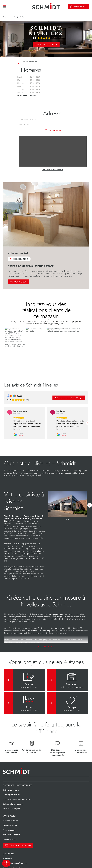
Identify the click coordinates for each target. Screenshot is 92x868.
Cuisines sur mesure (11, 790)
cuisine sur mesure (30, 628)
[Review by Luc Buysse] (61, 411)
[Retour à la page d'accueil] (46, 7)
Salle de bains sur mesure (13, 804)
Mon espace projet (10, 821)
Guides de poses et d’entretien (15, 863)
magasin (32, 475)
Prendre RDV (80, 7)
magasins (11, 566)
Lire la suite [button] (12, 429)
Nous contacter (9, 830)
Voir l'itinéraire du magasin (53, 169)
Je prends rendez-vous (46, 45)
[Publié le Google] (12, 434)
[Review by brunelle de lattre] (20, 411)
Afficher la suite (46, 646)
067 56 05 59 (53, 130)
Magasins (13, 17)
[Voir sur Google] (10, 412)
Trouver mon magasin (11, 835)
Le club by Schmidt (10, 839)
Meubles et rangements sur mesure (17, 799)
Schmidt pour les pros (11, 809)
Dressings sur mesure (11, 795)
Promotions (8, 858)
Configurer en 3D (10, 825)
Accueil (5, 17)
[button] (6, 863)
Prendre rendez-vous (20, 845)
